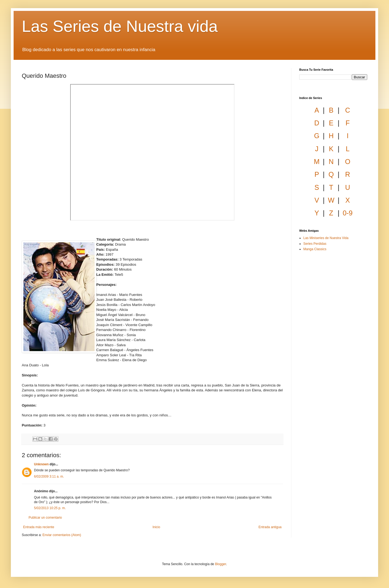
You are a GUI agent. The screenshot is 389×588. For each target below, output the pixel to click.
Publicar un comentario (45, 518)
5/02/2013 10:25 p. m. (50, 508)
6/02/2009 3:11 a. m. (49, 476)
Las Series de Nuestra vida (120, 26)
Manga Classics (315, 249)
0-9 (348, 213)
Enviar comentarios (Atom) (62, 535)
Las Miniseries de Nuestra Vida (326, 238)
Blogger (220, 564)
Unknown (41, 464)
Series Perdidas (315, 244)
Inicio (156, 527)
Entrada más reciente (39, 527)
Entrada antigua (270, 527)
